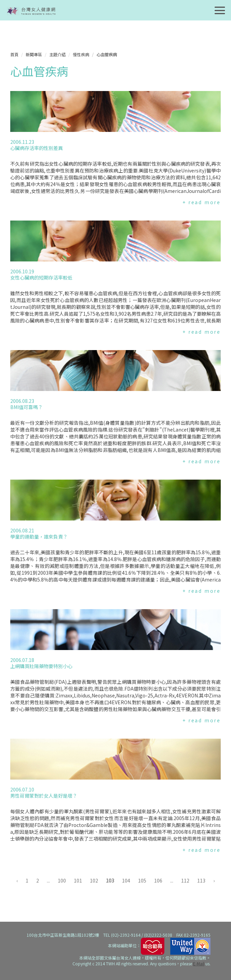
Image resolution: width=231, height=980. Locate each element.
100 (62, 880)
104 (126, 880)
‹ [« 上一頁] (17, 880)
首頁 (14, 54)
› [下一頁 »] (214, 880)
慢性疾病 (81, 54)
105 (142, 880)
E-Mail (199, 963)
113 (201, 880)
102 (94, 880)
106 (158, 880)
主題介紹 (57, 54)
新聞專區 (34, 54)
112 (185, 880)
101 (78, 880)
